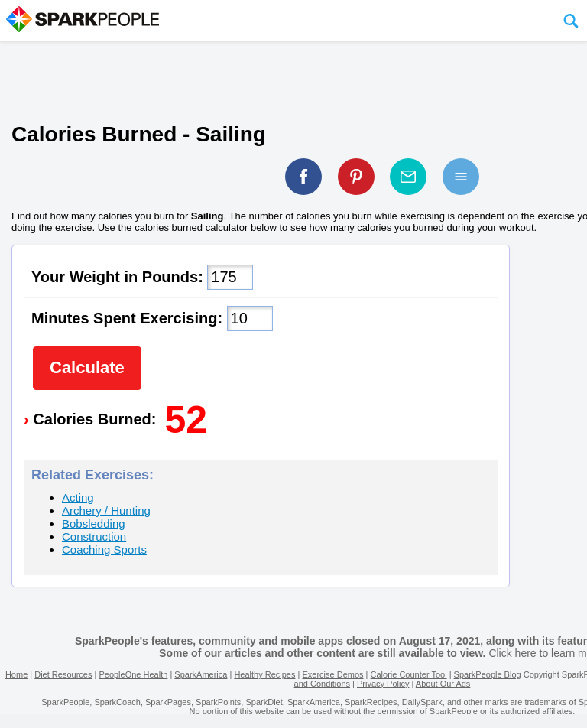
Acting (78, 497)
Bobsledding (94, 523)
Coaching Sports (104, 549)
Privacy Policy (383, 684)
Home (16, 674)
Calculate (87, 367)
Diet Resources (63, 674)
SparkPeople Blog (488, 674)
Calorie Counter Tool (409, 674)
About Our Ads (443, 684)
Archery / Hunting (106, 510)
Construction (94, 536)
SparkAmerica (201, 674)
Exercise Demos (332, 674)
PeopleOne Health (133, 674)
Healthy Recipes (264, 674)
